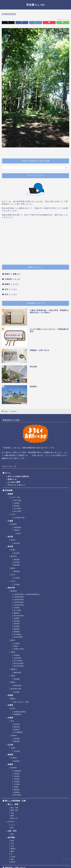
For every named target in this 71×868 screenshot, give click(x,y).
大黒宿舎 (17, 779)
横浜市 (13, 640)
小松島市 (14, 758)
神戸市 (13, 709)
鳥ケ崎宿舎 (17, 634)
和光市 (13, 540)
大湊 (12, 843)
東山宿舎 (17, 553)
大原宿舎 (17, 739)
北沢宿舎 (17, 562)
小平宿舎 (17, 585)
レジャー (11, 822)
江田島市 (14, 736)
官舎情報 (9, 490)
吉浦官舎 (17, 730)
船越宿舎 (17, 629)
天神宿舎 (17, 782)
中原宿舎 (17, 655)
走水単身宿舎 (18, 637)
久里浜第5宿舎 (19, 605)
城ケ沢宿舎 (17, 511)
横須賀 (13, 849)
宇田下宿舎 (17, 500)
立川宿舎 (17, 578)
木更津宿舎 (17, 527)
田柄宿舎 (17, 571)
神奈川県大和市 (16, 689)
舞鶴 (12, 851)
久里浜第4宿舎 (19, 602)
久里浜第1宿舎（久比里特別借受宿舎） (27, 594)
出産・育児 (12, 831)
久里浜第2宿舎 (19, 597)
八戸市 (13, 514)
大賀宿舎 (17, 530)
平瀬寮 (16, 787)
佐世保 (13, 862)
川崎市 (13, 652)
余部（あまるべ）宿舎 (21, 702)
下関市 (13, 748)
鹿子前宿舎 (17, 795)
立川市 (13, 575)
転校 (12, 834)
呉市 (6, 289)
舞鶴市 (7, 274)
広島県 (10, 718)
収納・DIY (14, 818)
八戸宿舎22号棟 (19, 518)
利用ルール (12, 479)
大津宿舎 (8, 279)
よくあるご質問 (14, 482)
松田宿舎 (17, 761)
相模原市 (14, 669)
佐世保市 (14, 768)
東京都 (10, 547)
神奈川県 (11, 588)
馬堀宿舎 (17, 632)
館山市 (19, 533)
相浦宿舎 (17, 792)
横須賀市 (14, 591)
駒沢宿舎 (17, 565)
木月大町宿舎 (18, 661)
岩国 (12, 859)
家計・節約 (15, 808)
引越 (12, 813)
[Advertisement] (35, 242)
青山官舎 (17, 724)
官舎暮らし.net (35, 5)
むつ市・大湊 (15, 497)
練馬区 (13, 568)
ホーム (8, 473)
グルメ (13, 825)
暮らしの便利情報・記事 (15, 801)
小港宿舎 (17, 644)
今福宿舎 (17, 774)
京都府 (10, 695)
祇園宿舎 (17, 790)
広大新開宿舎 (18, 732)
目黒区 (13, 550)
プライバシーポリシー (17, 485)
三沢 (12, 846)
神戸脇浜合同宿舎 (20, 712)
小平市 (13, 581)
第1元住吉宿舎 (19, 663)
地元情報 (11, 837)
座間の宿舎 (17, 686)
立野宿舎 (17, 621)
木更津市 (14, 524)
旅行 (12, 828)
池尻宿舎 (17, 560)
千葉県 (10, 521)
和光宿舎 (17, 543)
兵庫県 (10, 705)
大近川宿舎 (17, 509)
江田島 (13, 857)
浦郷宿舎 (17, 613)
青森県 (10, 494)
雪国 (12, 841)
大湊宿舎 (17, 503)
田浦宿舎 (17, 626)
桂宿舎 (16, 646)
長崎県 (10, 764)
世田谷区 (14, 556)
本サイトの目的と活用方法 (18, 477)
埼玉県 (10, 537)
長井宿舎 (17, 624)
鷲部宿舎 (17, 741)
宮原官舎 (17, 727)
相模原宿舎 (17, 673)
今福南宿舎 (17, 771)
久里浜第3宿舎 (19, 600)
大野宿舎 (17, 776)
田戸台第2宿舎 (19, 616)
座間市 (13, 682)
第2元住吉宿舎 (19, 666)
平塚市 (13, 676)
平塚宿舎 (17, 679)
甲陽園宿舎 (17, 714)
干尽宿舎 (17, 784)
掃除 (12, 816)
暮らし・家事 (13, 804)
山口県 (10, 745)
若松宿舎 (17, 506)
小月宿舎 (17, 751)
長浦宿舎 (17, 618)
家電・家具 (15, 810)
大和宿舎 (17, 692)
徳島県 (10, 755)
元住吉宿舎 (17, 658)
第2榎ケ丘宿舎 (19, 649)
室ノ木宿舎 (17, 610)
